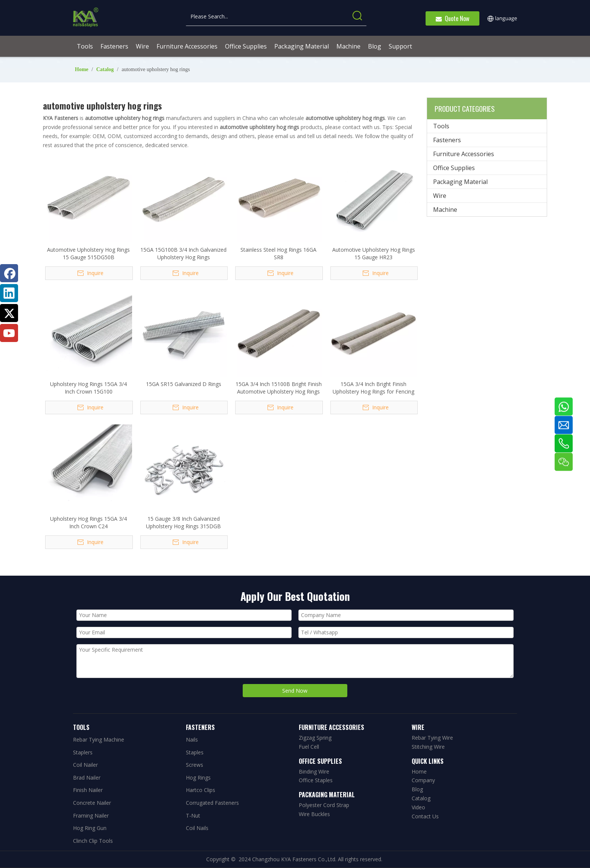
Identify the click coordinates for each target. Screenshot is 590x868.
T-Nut (193, 816)
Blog (417, 789)
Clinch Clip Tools (93, 841)
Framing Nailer (91, 816)
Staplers (83, 752)
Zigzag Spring (315, 738)
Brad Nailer (87, 778)
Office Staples (316, 780)
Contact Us (425, 816)
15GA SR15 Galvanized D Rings (184, 384)
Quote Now (452, 18)
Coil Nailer (85, 765)
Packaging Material (460, 182)
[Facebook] (9, 273)
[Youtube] (9, 333)
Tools (441, 126)
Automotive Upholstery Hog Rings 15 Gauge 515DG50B (88, 253)
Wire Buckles (314, 814)
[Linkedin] (9, 293)
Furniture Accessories (464, 154)
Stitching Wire (428, 747)
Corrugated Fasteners (212, 803)
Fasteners (447, 140)
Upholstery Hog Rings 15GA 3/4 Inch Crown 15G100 (88, 388)
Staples (195, 752)
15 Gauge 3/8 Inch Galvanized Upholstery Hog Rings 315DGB (183, 522)
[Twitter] (9, 313)
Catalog (421, 798)
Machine (445, 210)
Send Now (295, 691)
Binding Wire (314, 771)
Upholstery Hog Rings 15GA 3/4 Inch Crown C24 (88, 522)
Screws (195, 765)
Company (423, 780)
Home (419, 771)
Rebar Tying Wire (432, 738)
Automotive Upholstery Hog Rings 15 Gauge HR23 (374, 253)
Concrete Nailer (92, 803)
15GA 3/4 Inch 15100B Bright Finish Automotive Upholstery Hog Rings (279, 388)
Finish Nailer (88, 790)
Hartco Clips (201, 790)
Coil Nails (197, 828)
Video (418, 807)
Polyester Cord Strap (324, 805)
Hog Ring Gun (90, 828)
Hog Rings (198, 778)
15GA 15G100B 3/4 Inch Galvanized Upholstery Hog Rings (183, 253)
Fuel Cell (309, 747)
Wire (440, 196)
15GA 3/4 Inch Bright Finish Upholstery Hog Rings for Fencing (373, 388)
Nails (192, 740)
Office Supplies (454, 168)
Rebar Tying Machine (99, 740)
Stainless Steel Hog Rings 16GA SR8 (278, 253)
